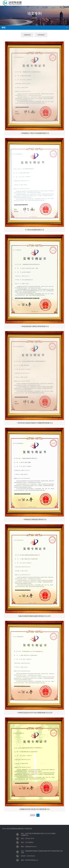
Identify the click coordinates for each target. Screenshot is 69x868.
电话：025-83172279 (28, 838)
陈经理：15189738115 (28, 856)
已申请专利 (41, 35)
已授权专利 (27, 35)
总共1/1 (33, 815)
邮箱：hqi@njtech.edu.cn (29, 847)
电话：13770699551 (27, 842)
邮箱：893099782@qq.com (30, 860)
